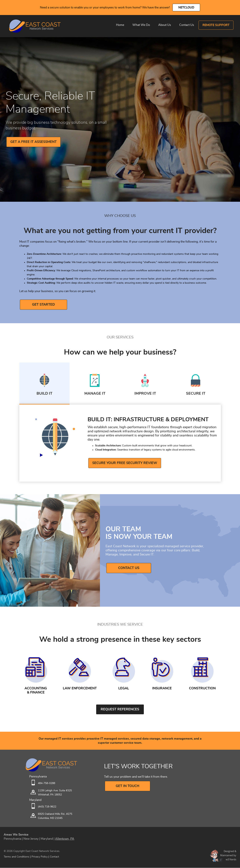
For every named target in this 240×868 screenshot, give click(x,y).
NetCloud (186, 7)
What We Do (141, 25)
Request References (120, 710)
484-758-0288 (46, 783)
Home (120, 25)
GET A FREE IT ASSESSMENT (33, 142)
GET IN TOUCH (126, 786)
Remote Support (216, 25)
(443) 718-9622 (47, 807)
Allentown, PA (65, 839)
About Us (165, 25)
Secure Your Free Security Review (125, 463)
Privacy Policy (40, 857)
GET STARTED (42, 305)
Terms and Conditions (16, 857)
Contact (54, 857)
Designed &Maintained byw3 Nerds (228, 855)
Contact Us (187, 25)
